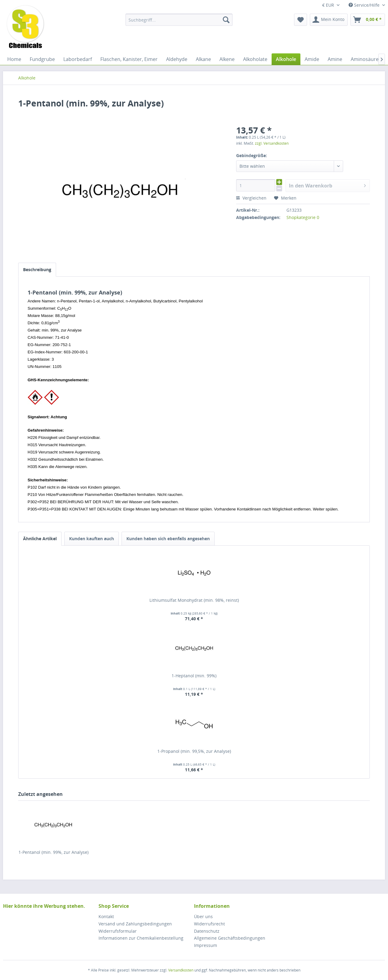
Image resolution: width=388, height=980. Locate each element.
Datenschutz (207, 931)
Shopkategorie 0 (303, 217)
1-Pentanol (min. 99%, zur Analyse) (54, 852)
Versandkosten (181, 970)
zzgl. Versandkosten (272, 143)
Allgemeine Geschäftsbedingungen (230, 938)
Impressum (206, 945)
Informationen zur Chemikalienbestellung (141, 938)
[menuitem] (179, 20)
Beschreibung (37, 269)
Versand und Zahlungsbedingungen (135, 924)
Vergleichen (251, 198)
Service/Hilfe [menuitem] (365, 5)
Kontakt (106, 916)
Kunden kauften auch (92, 539)
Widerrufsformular (118, 931)
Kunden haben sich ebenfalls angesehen (168, 539)
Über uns (203, 916)
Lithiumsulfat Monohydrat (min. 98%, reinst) (194, 600)
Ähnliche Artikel (40, 539)
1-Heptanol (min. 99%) (194, 676)
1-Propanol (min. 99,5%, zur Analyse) (194, 751)
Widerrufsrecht (209, 924)
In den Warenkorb (327, 185)
